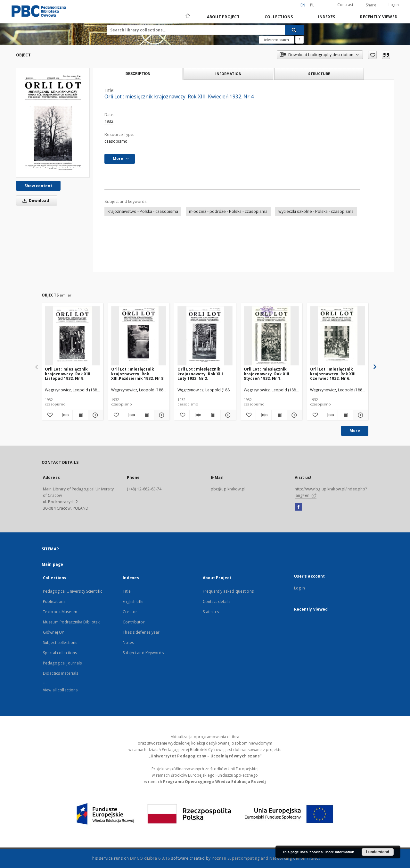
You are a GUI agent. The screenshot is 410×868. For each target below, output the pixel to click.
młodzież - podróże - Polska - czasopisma (228, 211)
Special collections (60, 653)
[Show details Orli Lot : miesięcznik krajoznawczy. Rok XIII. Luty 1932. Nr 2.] (227, 415)
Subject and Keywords (143, 653)
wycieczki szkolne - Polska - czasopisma (316, 211)
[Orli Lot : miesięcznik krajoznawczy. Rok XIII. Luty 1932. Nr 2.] (205, 336)
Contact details (217, 601)
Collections (279, 17)
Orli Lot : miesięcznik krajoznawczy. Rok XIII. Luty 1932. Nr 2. (201, 374)
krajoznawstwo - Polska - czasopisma (143, 211)
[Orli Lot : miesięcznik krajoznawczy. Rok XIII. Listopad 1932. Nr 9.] (72, 336)
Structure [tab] (319, 74)
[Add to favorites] (372, 55)
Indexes (327, 17)
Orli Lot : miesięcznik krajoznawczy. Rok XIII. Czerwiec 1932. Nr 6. (333, 374)
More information (340, 852)
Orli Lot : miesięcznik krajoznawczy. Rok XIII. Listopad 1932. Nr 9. (68, 374)
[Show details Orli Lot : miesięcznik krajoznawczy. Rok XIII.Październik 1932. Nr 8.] (161, 415)
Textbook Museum (60, 612)
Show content (38, 186)
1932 (109, 121)
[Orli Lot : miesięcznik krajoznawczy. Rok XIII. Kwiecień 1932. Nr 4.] (53, 123)
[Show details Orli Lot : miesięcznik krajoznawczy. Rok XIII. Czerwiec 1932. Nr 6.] (360, 415)
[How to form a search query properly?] (299, 40)
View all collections (60, 690)
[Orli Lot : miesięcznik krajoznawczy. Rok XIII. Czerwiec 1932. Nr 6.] (338, 336)
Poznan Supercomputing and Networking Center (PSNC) (266, 858)
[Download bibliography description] (65, 415)
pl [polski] (312, 5)
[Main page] (187, 17)
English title (133, 601)
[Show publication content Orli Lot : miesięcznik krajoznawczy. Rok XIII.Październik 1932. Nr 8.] (147, 415)
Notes (128, 643)
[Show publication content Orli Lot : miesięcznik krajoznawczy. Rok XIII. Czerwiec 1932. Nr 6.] (345, 415)
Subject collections (60, 643)
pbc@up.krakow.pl (228, 489)
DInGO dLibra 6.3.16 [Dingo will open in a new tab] (150, 858)
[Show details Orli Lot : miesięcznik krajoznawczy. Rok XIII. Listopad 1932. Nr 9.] (95, 415)
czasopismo (116, 141)
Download (35, 200)
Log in (300, 588)
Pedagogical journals (62, 663)
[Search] (294, 30)
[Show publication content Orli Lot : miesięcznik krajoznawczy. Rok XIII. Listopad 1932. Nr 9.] (80, 415)
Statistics (211, 612)
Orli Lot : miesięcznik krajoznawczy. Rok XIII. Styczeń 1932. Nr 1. (267, 374)
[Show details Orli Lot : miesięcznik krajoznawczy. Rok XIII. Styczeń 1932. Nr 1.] (294, 415)
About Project (223, 17)
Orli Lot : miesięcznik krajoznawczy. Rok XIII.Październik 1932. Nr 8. (138, 374)
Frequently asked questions (228, 591)
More (355, 431)
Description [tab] (138, 74)
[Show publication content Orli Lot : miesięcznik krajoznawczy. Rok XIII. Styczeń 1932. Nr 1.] (279, 415)
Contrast (345, 5)
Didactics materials (61, 673)
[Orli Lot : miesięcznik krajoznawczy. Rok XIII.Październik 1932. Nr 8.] (139, 336)
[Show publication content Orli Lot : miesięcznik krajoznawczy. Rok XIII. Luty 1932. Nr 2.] (213, 415)
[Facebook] (298, 507)
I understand (378, 852)
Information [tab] (228, 74)
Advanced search (276, 40)
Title (127, 591)
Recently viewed (379, 17)
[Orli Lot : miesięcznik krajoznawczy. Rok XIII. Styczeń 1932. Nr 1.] (271, 336)
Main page (52, 564)
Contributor (134, 622)
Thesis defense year (141, 632)
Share (371, 5)
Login (394, 5)
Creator (130, 612)
